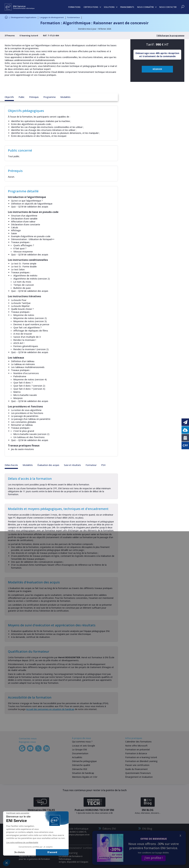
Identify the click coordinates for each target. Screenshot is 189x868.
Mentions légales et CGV (85, 777)
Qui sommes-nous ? (82, 742)
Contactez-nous (28, 738)
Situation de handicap (83, 773)
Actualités (77, 757)
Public (22, 97)
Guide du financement (136, 769)
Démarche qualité (81, 765)
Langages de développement (52, 17)
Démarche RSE (80, 769)
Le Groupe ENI (79, 750)
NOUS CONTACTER (168, 7)
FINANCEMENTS (127, 7)
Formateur (91, 465)
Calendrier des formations (138, 742)
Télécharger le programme (170, 35)
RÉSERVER (157, 69)
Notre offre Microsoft (136, 746)
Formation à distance (136, 753)
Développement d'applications (24, 17)
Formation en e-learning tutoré (141, 757)
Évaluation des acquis (48, 465)
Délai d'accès (11, 465)
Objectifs (9, 97)
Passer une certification (137, 765)
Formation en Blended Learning (141, 761)
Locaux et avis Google (84, 746)
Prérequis (34, 97)
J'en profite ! (154, 858)
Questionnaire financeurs (138, 773)
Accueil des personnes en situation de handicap (50, 709)
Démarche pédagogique (84, 761)
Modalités (65, 97)
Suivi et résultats (72, 465)
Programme (50, 97)
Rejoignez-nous (27, 742)
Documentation (80, 753)
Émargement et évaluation (139, 777)
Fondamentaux (73, 17)
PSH (103, 465)
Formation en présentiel (137, 750)
